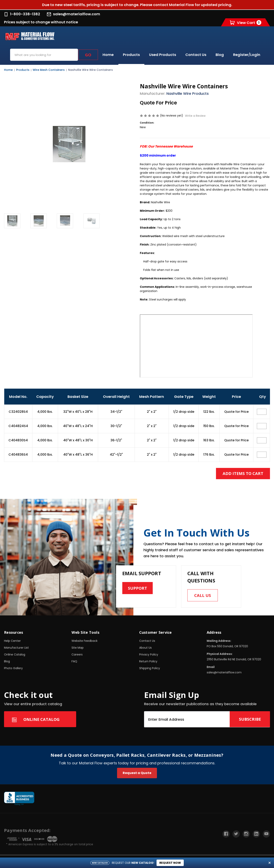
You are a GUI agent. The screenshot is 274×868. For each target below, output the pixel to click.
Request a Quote (137, 773)
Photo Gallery (13, 668)
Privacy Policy (149, 654)
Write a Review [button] (195, 116)
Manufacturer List (16, 648)
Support (138, 588)
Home (108, 55)
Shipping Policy (150, 668)
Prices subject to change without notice (41, 22)
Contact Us (196, 55)
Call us (203, 595)
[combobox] (44, 55)
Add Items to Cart (243, 473)
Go (88, 55)
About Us (145, 648)
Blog (220, 55)
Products (131, 55)
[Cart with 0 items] (246, 22)
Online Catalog (15, 654)
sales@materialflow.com (74, 14)
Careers (77, 654)
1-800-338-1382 (22, 14)
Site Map (78, 648)
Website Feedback (85, 641)
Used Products (163, 55)
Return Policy (148, 661)
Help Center (12, 641)
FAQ (74, 661)
